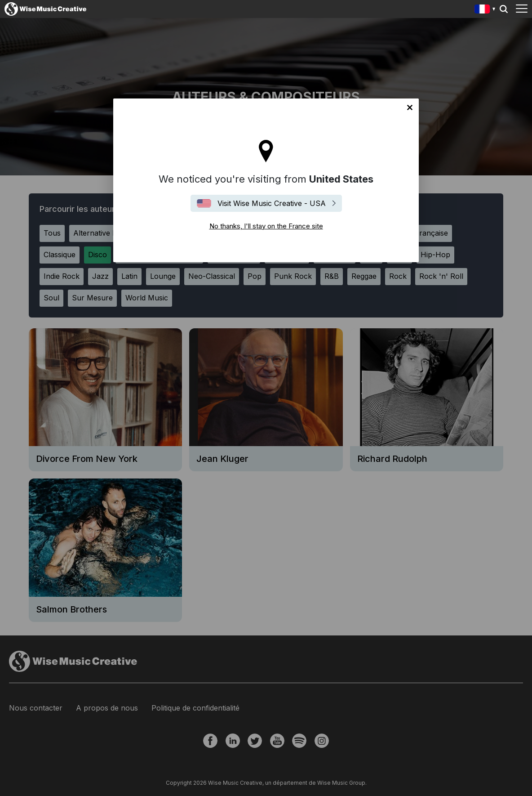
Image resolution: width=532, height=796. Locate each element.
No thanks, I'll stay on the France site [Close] (410, 107)
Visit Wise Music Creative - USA (272, 203)
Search (504, 9)
